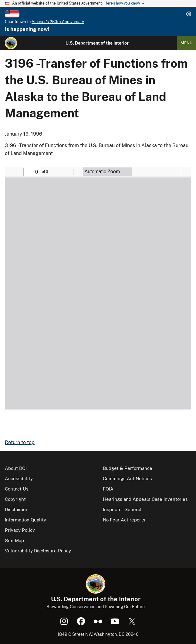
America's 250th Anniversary (58, 22)
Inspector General (122, 509)
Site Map (14, 540)
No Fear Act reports (124, 520)
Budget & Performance (128, 468)
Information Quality (25, 520)
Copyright (15, 499)
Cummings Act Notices (127, 479)
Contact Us (17, 489)
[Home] (11, 43)
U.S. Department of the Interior (97, 43)
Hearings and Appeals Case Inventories (145, 499)
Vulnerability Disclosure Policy (38, 551)
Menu (186, 43)
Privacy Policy (20, 530)
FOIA (108, 489)
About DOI (16, 468)
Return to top (20, 442)
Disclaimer (16, 509)
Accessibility (19, 479)
